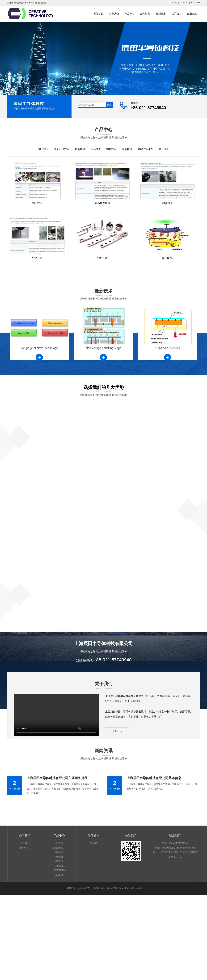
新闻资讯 (145, 14)
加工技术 (43, 149)
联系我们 (176, 14)
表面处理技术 (62, 149)
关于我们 (114, 14)
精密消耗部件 (145, 149)
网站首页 (98, 14)
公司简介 (25, 843)
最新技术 (161, 14)
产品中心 (130, 14)
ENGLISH (196, 3)
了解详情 (117, 731)
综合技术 (127, 149)
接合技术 (80, 149)
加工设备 (164, 149)
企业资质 (192, 14)
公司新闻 (94, 843)
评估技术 (96, 149)
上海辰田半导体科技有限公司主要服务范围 (57, 778)
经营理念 (25, 848)
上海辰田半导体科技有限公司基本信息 (154, 778)
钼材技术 (111, 149)
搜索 (109, 105)
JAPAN (173, 3)
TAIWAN (184, 3)
